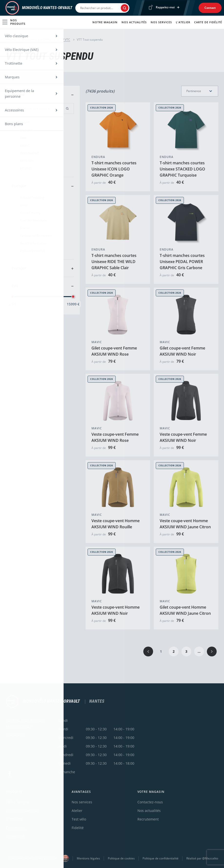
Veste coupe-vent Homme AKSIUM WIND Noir (116, 610)
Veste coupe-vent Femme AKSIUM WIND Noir (183, 437)
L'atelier (183, 22)
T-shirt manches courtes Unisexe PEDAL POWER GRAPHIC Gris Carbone (182, 262)
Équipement (16, 828)
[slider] (12, 297)
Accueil (11, 40)
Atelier (77, 811)
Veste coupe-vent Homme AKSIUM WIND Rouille (116, 524)
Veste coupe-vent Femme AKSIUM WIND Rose (115, 437)
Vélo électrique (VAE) (23, 811)
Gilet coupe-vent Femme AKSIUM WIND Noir (182, 351)
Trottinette (15, 819)
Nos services (161, 22)
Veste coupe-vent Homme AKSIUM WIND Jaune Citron (185, 524)
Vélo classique (17, 802)
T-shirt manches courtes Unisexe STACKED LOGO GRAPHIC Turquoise (182, 169)
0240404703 (16, 735)
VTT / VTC (64, 40)
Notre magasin (105, 22)
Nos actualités (134, 22)
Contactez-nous (150, 802)
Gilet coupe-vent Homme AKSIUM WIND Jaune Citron (185, 610)
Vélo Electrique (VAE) (36, 40)
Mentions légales (88, 858)
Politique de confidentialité (161, 858)
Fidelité (78, 828)
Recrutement (148, 819)
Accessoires (15, 836)
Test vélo (79, 819)
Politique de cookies (121, 858)
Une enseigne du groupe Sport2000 (39, 858)
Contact (210, 8)
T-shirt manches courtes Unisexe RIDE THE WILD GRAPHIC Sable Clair (114, 262)
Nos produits (14, 22)
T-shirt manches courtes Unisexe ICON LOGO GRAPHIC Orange (114, 169)
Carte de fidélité (208, 22)
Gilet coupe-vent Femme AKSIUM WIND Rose (114, 351)
